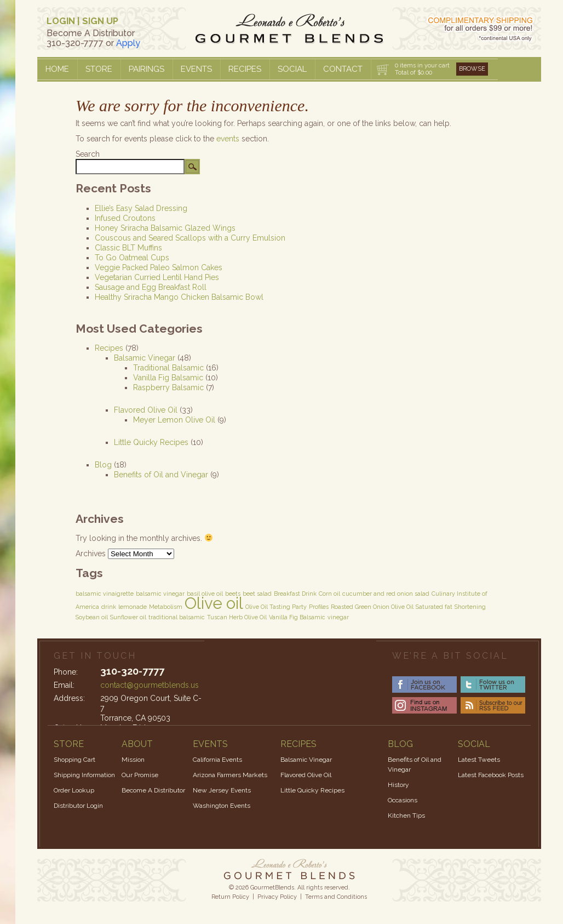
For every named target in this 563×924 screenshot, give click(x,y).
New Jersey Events (222, 790)
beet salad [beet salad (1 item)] (257, 594)
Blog (103, 465)
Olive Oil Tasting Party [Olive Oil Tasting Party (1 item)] (276, 607)
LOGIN (61, 21)
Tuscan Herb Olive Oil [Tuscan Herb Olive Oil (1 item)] (237, 617)
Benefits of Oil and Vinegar (161, 475)
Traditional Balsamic (168, 368)
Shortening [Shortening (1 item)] (470, 607)
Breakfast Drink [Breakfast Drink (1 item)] (295, 594)
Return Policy (230, 897)
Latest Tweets (479, 760)
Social (292, 69)
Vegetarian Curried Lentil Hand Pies (157, 277)
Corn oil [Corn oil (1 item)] (329, 594)
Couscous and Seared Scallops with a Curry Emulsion (190, 238)
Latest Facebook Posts (491, 775)
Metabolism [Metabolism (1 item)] (166, 607)
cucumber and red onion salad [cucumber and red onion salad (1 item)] (386, 594)
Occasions (403, 800)
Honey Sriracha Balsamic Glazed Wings (165, 228)
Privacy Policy (277, 897)
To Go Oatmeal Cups (132, 258)
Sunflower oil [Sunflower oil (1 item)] (128, 617)
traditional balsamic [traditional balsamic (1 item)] (177, 617)
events (228, 139)
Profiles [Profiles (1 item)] (319, 607)
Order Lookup (74, 790)
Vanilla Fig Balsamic (168, 378)
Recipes (245, 69)
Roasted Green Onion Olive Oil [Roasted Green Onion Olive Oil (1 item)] (372, 607)
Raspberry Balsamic (168, 387)
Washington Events (222, 806)
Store (99, 69)
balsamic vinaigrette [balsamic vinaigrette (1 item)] (105, 594)
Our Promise (140, 775)
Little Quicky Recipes (151, 442)
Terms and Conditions (336, 897)
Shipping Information (84, 775)
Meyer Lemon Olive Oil (174, 420)
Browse (472, 69)
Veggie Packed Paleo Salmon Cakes (159, 267)
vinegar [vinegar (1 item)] (338, 617)
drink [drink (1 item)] (109, 607)
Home (57, 69)
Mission (133, 760)
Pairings (147, 69)
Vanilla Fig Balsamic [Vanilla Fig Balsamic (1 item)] (297, 617)
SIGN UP (100, 21)
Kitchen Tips (406, 815)
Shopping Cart (74, 760)
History (398, 785)
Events (196, 69)
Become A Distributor (153, 790)
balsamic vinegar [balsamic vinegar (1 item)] (160, 594)
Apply (128, 43)
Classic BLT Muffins (128, 248)
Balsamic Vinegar (145, 358)
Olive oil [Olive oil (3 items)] (214, 603)
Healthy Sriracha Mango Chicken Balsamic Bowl (179, 297)
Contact (343, 69)
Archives (91, 554)
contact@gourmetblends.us (150, 685)
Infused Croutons (125, 218)
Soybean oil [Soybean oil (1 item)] (92, 617)
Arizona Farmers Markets (230, 775)
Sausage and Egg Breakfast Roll (151, 287)
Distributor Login (78, 806)
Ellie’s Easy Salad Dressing (141, 208)
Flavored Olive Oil (146, 410)
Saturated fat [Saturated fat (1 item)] (434, 607)
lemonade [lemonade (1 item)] (133, 607)
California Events (217, 760)
